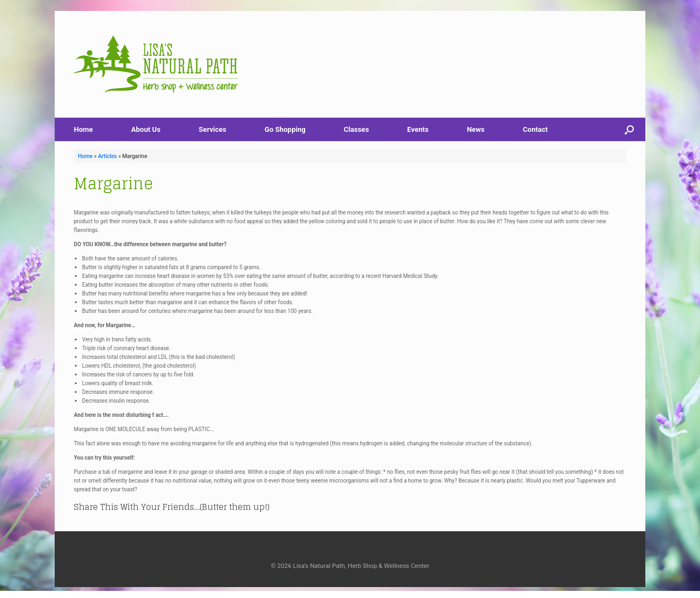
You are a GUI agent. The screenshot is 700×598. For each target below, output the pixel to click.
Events (418, 129)
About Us (146, 129)
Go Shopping (285, 129)
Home (83, 129)
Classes (357, 129)
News (476, 129)
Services (212, 129)
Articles (107, 156)
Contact (535, 129)
